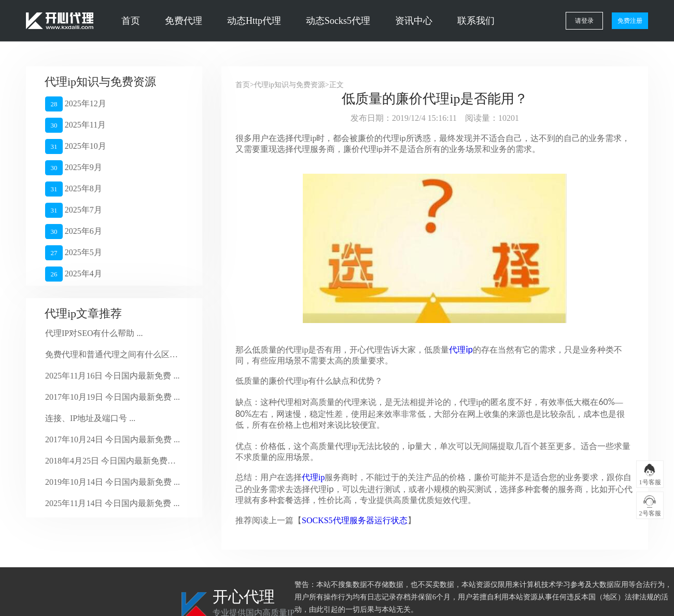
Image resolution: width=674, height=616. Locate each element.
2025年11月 (75, 125)
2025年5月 (74, 253)
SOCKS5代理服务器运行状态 (355, 520)
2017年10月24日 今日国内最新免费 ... (113, 439)
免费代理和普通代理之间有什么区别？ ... (113, 354)
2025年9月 (74, 168)
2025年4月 (74, 274)
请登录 (584, 21)
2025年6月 (74, 232)
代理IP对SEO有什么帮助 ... (94, 333)
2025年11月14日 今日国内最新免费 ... (112, 503)
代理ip (313, 477)
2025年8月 (74, 189)
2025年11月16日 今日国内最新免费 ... (112, 376)
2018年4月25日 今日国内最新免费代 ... (113, 461)
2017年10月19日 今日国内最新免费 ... (113, 397)
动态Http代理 (254, 21)
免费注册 (630, 21)
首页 (131, 21)
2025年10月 (76, 146)
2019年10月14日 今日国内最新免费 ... (113, 482)
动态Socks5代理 (338, 21)
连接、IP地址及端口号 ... (90, 418)
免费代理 (184, 21)
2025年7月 (74, 210)
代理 (461, 350)
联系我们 (476, 21)
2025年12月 (76, 104)
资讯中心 (414, 21)
